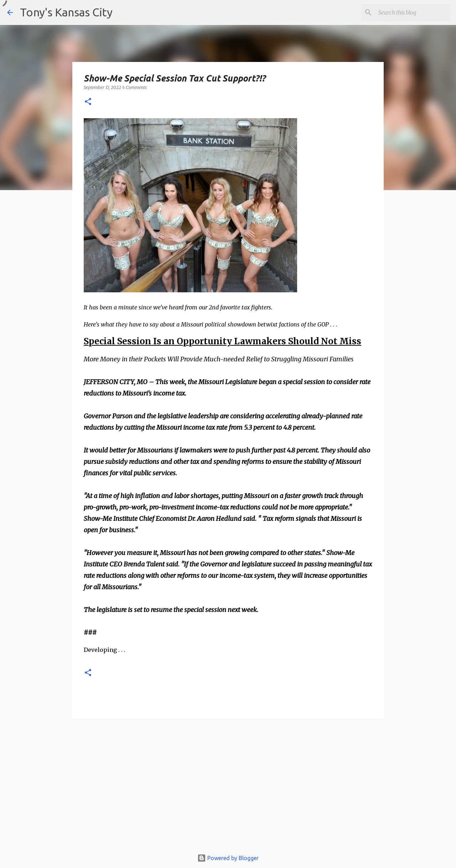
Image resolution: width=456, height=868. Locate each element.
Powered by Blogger (228, 858)
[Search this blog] (413, 12)
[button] (88, 102)
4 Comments (134, 87)
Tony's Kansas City (66, 12)
